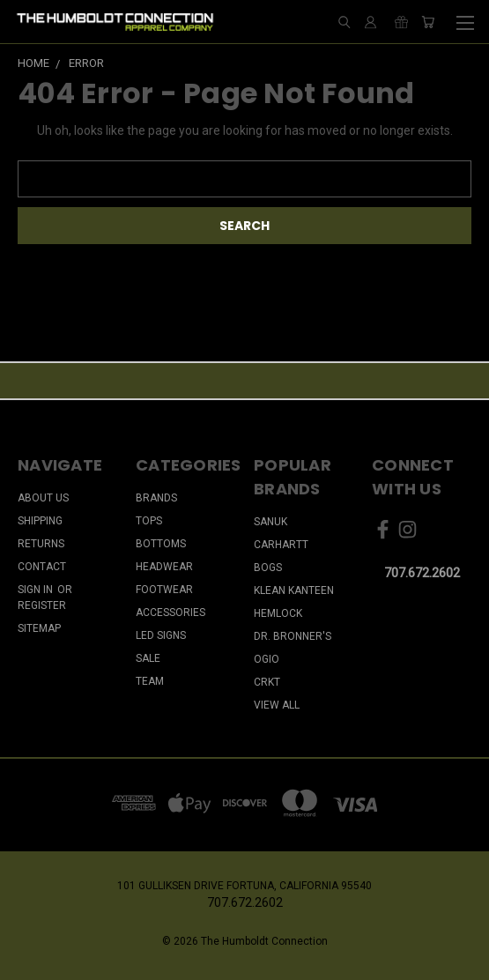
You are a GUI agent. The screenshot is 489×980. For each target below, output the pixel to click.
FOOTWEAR (164, 590)
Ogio (267, 659)
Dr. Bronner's (293, 636)
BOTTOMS (161, 544)
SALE (148, 658)
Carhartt (281, 545)
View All (277, 705)
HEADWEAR (164, 567)
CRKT (267, 682)
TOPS (149, 521)
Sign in (37, 590)
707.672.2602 (422, 573)
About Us (43, 498)
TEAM (150, 681)
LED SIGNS (161, 635)
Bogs (268, 568)
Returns (41, 544)
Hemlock (278, 613)
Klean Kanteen (294, 590)
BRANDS (156, 498)
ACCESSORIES (170, 612)
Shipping (40, 521)
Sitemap (39, 628)
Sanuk (270, 522)
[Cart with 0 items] (428, 22)
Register (42, 605)
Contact (42, 567)
